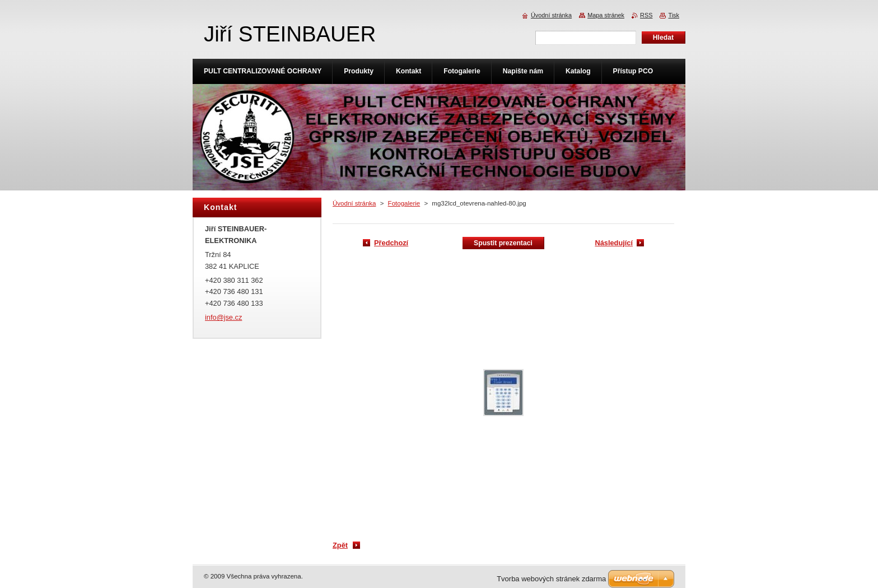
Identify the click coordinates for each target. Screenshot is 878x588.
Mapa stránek (606, 15)
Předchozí (391, 243)
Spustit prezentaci (503, 243)
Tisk (674, 15)
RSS (646, 15)
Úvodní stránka (354, 203)
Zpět (340, 545)
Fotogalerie (404, 203)
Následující (614, 243)
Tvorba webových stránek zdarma (551, 579)
